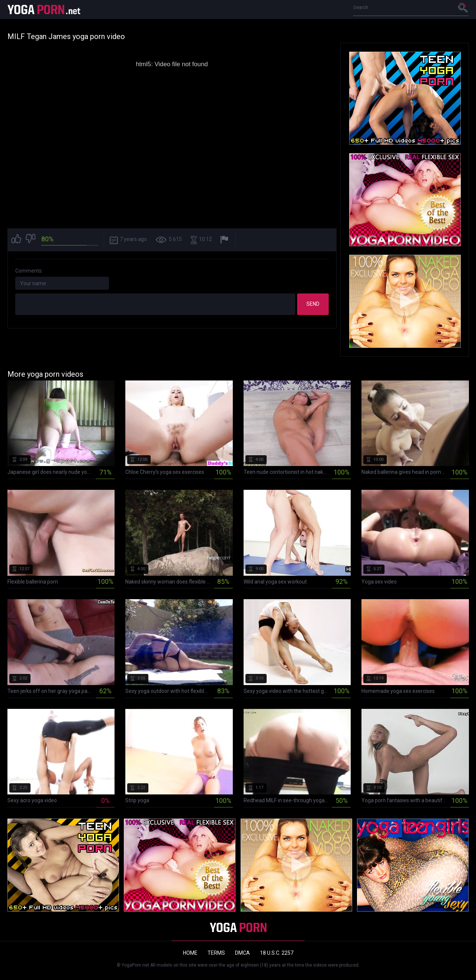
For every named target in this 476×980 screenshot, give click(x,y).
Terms (216, 953)
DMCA (242, 953)
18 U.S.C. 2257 (277, 953)
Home (190, 953)
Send (313, 304)
